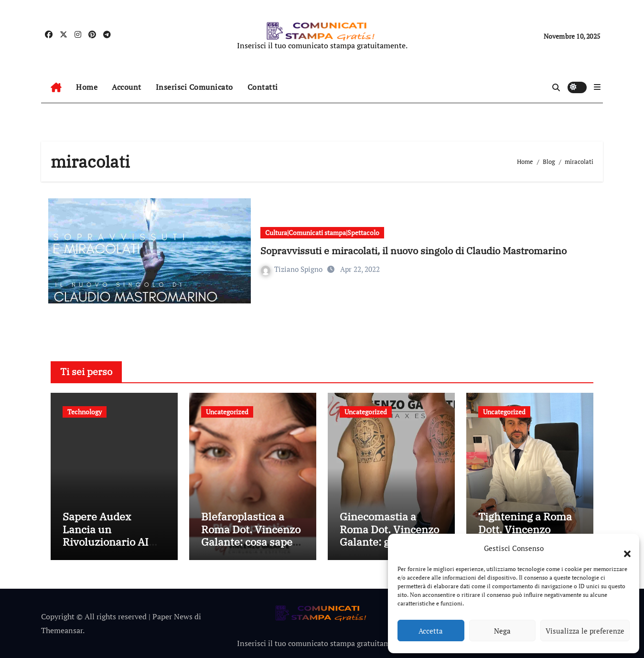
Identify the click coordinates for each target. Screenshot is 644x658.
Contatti (263, 87)
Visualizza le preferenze (585, 631)
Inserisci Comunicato (194, 87)
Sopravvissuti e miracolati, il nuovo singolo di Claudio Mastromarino (413, 251)
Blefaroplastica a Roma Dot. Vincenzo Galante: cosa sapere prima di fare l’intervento (252, 542)
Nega (502, 631)
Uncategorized (227, 412)
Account (127, 87)
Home (87, 87)
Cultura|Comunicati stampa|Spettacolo (322, 232)
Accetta (431, 631)
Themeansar (62, 630)
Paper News (172, 616)
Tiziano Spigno (293, 269)
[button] (623, 548)
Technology (85, 412)
